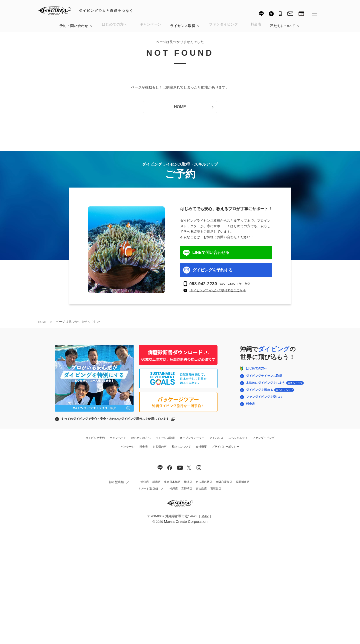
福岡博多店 (242, 486)
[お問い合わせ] (290, 14)
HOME (194, 111)
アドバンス (216, 442)
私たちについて (181, 451)
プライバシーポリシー (225, 451)
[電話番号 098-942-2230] (280, 14)
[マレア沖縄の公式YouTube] (190, 472)
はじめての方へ (115, 30)
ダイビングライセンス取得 (264, 380)
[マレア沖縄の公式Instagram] (199, 472)
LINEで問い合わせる (206, 257)
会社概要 (201, 451)
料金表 (256, 30)
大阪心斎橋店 (222, 486)
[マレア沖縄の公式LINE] (160, 472)
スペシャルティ (238, 442)
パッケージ (128, 451)
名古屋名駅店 (200, 486)
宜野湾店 (184, 493)
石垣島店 (215, 493)
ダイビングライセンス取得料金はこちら (218, 294)
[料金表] (271, 14)
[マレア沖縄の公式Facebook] (170, 472)
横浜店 (183, 486)
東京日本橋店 (166, 486)
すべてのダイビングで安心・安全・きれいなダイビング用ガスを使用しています (115, 423)
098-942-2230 (203, 288)
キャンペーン (151, 30)
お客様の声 (160, 451)
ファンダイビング (263, 442)
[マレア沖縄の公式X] (180, 472)
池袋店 (137, 486)
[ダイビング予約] (301, 14)
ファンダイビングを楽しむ (264, 401)
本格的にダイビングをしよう (274, 387)
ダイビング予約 (95, 442)
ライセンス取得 (183, 30)
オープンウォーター (192, 442)
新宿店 (149, 486)
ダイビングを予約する (208, 274)
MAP (205, 520)
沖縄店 (170, 493)
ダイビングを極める (270, 394)
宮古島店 (200, 493)
